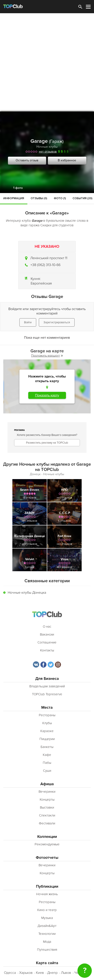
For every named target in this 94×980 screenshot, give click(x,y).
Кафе (47, 755)
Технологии (47, 934)
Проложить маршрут (47, 356)
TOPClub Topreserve (47, 694)
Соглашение (47, 642)
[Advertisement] (47, 62)
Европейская (41, 283)
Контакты (47, 650)
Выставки (47, 807)
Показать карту (47, 395)
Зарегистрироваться (57, 322)
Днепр (52, 973)
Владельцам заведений (47, 686)
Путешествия (47, 950)
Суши (47, 771)
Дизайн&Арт (47, 926)
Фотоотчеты (47, 858)
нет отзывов (48, 152)
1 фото (18, 188)
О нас (47, 627)
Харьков (26, 973)
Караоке (47, 731)
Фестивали (47, 823)
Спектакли (47, 815)
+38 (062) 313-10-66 (45, 265)
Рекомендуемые (47, 844)
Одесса (10, 973)
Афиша (47, 784)
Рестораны (47, 715)
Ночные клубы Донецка (27, 593)
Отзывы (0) (39, 198)
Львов (66, 973)
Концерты (47, 800)
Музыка (47, 918)
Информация (14, 198)
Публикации (47, 886)
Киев (40, 973)
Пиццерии (47, 739)
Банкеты (47, 747)
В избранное (67, 160)
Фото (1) (60, 198)
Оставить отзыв (27, 160)
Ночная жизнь (47, 894)
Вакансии (47, 634)
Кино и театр (47, 910)
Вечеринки (47, 792)
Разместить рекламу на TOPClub (47, 443)
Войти (28, 322)
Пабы (47, 763)
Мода (47, 942)
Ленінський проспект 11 (49, 258)
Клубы (47, 723)
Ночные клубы (47, 147)
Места (47, 708)
